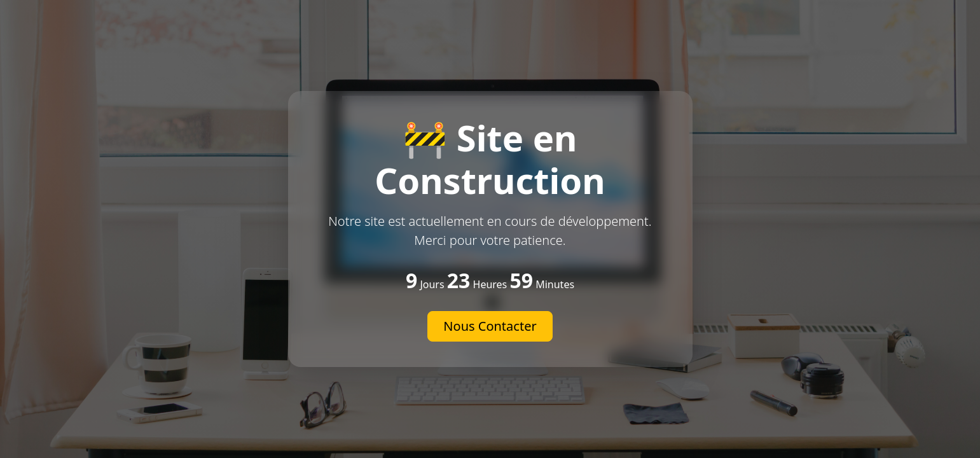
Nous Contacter (490, 326)
